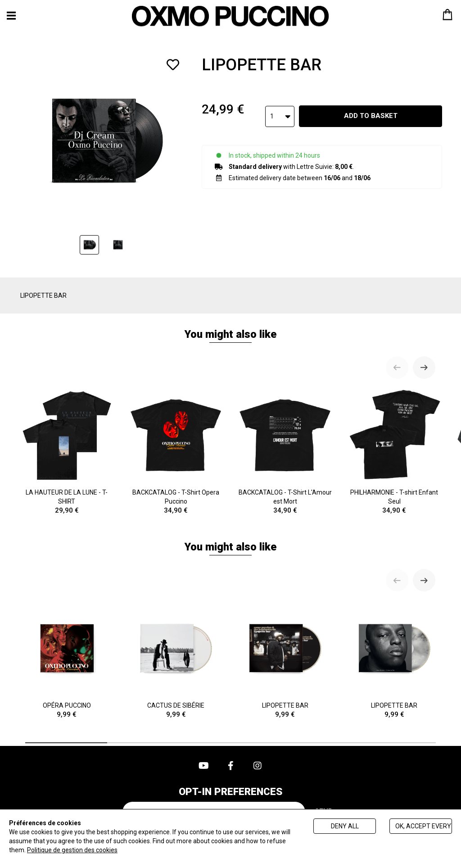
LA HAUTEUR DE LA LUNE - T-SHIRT (67, 452)
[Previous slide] (397, 368)
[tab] (66, 743)
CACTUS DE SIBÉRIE (176, 660)
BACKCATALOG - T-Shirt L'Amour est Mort (285, 452)
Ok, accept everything (424, 826)
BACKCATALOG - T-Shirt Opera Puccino (176, 452)
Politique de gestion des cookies (72, 850)
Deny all (345, 826)
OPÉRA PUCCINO (67, 660)
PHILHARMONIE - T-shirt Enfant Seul (395, 452)
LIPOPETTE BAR (285, 660)
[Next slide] (424, 368)
